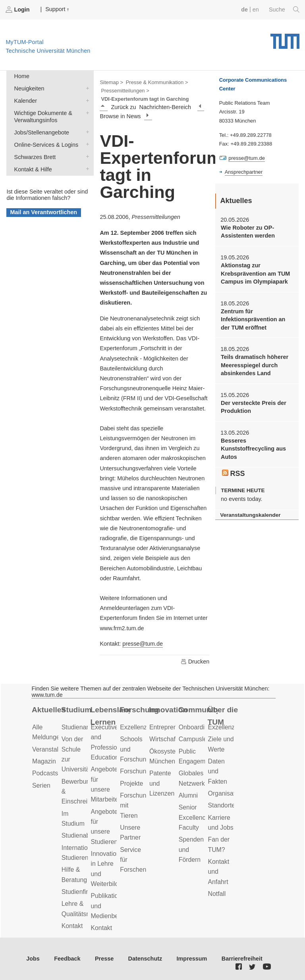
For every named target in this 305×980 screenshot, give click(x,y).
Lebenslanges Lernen (110, 716)
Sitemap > (111, 82)
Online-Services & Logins (86, 144)
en (256, 10)
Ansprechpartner (244, 172)
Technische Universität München (285, 38)
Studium (76, 710)
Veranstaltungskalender (250, 515)
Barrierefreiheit (242, 959)
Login (18, 10)
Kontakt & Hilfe (86, 169)
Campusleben (198, 739)
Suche (284, 10)
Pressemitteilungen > (125, 91)
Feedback (67, 959)
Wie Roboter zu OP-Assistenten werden (248, 232)
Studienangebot (84, 727)
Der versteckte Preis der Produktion (254, 407)
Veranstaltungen (55, 749)
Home (22, 76)
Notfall (217, 894)
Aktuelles (49, 710)
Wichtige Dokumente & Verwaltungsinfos (86, 112)
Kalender (86, 100)
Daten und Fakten (218, 771)
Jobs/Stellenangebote (86, 132)
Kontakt (72, 926)
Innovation (168, 710)
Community (198, 710)
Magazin (44, 761)
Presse (104, 959)
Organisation (226, 793)
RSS (234, 474)
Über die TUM (223, 716)
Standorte (222, 805)
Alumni (188, 795)
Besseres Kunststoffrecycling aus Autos (253, 449)
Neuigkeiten (86, 88)
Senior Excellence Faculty (194, 817)
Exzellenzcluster (143, 727)
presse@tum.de (143, 644)
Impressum (192, 959)
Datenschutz (145, 959)
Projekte (131, 783)
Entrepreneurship (173, 727)
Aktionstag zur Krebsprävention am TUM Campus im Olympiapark (255, 273)
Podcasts (45, 773)
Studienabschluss (86, 835)
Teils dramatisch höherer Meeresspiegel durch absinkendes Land (255, 365)
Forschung (139, 710)
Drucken (195, 662)
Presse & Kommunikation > (157, 82)
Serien (41, 785)
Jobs (33, 959)
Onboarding (195, 727)
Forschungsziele (143, 771)
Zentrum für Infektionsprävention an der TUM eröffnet (253, 319)
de (244, 10)
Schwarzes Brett (86, 156)
